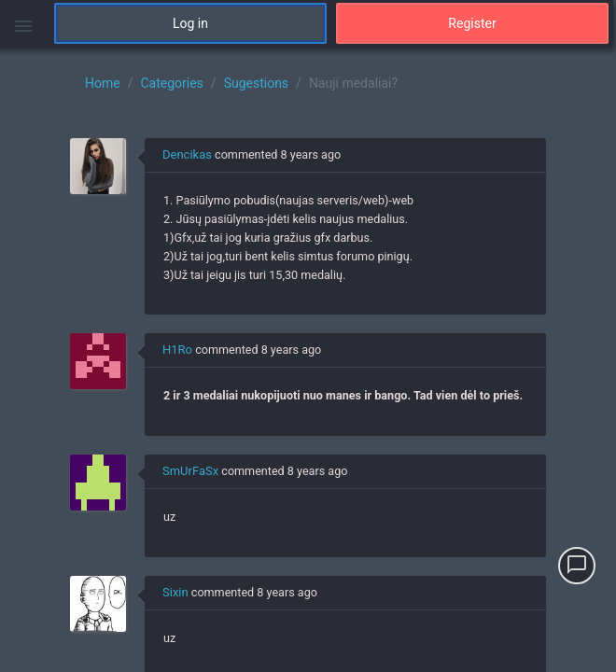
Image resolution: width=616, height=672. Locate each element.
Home (103, 83)
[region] (308, 359)
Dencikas (187, 154)
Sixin (175, 592)
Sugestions (256, 83)
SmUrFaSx (190, 471)
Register (472, 23)
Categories (171, 83)
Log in (190, 23)
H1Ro (177, 350)
